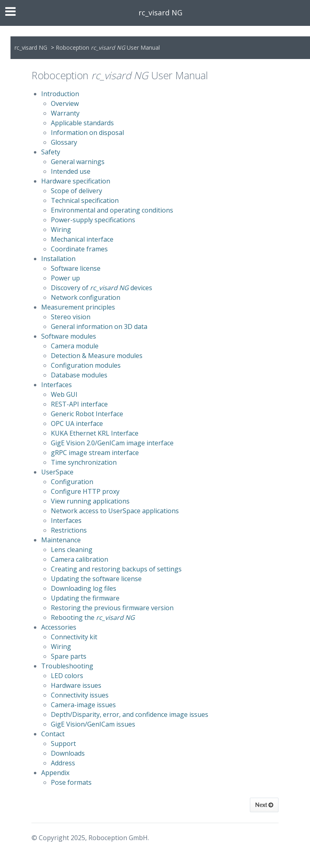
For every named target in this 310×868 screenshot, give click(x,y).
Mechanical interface (82, 239)
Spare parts (69, 656)
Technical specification (85, 200)
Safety (51, 152)
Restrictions (69, 530)
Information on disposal (87, 133)
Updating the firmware (85, 598)
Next (264, 805)
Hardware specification (76, 181)
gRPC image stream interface (95, 453)
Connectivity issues (80, 695)
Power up (65, 278)
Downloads (68, 753)
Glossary (64, 142)
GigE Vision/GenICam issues (93, 724)
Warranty (65, 113)
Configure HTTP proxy (85, 491)
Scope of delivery (76, 191)
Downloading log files (84, 588)
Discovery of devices (102, 288)
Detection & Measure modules (97, 356)
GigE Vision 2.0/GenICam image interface (112, 443)
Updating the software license (96, 579)
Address (63, 763)
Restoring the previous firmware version (112, 608)
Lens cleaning (72, 550)
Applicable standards (82, 123)
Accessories (59, 627)
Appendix (55, 773)
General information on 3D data (99, 327)
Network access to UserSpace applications (115, 511)
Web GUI (64, 394)
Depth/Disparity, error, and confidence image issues (130, 714)
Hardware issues (76, 685)
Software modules (69, 336)
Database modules (79, 375)
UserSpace (57, 472)
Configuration (72, 482)
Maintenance (61, 540)
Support (63, 744)
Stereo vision (71, 317)
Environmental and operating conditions (112, 210)
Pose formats (71, 782)
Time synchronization (84, 462)
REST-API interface (79, 404)
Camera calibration (80, 559)
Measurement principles (78, 307)
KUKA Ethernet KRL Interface (95, 433)
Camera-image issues (83, 705)
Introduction (60, 94)
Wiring (61, 230)
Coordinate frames (79, 249)
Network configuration (86, 297)
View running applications (90, 501)
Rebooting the (93, 617)
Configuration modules (86, 365)
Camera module (75, 346)
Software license (76, 268)
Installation (58, 259)
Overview (65, 103)
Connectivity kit (74, 637)
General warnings (78, 162)
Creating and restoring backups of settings (116, 569)
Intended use (71, 171)
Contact (53, 734)
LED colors (67, 676)
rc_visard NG (160, 13)
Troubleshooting (67, 666)
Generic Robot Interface (87, 414)
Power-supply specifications (93, 220)
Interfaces (57, 385)
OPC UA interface (77, 423)
